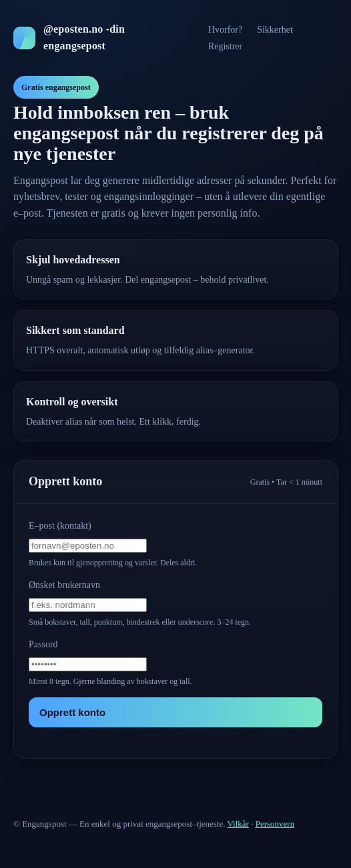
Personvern (275, 824)
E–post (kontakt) (60, 526)
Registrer (225, 46)
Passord (43, 644)
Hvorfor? (225, 30)
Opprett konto (72, 712)
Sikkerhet (275, 30)
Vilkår (238, 824)
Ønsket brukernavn (64, 585)
